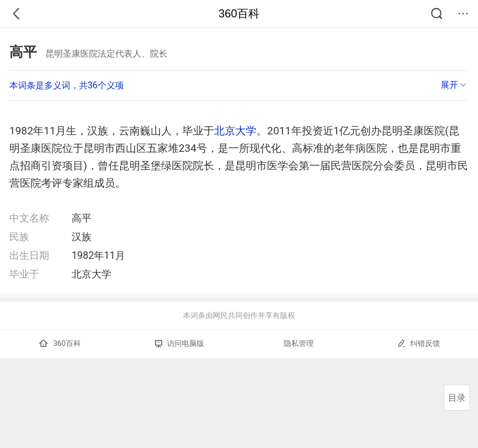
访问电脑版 (180, 343)
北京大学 (235, 131)
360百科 (239, 14)
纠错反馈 (419, 343)
